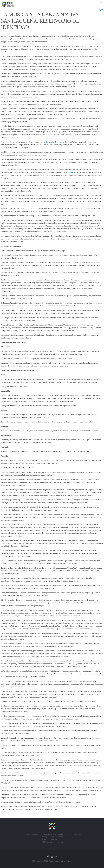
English (100, 10)
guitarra (48, 142)
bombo (55, 142)
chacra (70, 172)
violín (60, 142)
